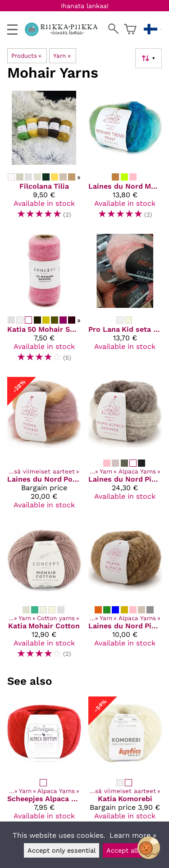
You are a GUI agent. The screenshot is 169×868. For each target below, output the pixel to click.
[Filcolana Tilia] (44, 159)
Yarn (62, 56)
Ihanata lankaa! (85, 6)
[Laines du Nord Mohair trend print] (125, 159)
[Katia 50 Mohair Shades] (44, 302)
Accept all (122, 850)
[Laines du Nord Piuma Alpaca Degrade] (125, 447)
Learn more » (133, 835)
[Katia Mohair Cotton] (44, 595)
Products (26, 56)
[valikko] (12, 30)
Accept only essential (62, 850)
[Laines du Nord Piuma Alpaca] (125, 595)
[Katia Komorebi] (125, 768)
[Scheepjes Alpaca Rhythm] (44, 768)
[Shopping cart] (130, 29)
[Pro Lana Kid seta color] (125, 302)
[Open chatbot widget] (149, 848)
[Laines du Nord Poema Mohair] (44, 447)
